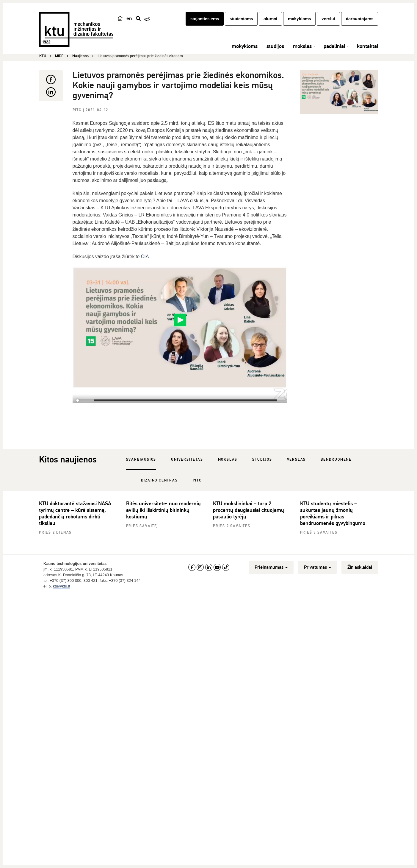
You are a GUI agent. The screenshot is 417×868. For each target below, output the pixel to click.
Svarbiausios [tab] (141, 460)
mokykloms (299, 19)
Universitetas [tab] (187, 460)
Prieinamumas (271, 567)
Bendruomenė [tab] (336, 460)
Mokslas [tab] (228, 460)
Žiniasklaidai (360, 567)
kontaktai (367, 46)
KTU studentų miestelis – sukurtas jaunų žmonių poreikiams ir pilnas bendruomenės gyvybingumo (333, 513)
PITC (78, 110)
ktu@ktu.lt (62, 586)
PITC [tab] (197, 480)
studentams (241, 19)
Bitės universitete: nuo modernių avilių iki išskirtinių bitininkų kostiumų (163, 510)
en (129, 18)
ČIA (145, 257)
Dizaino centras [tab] (159, 480)
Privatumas (318, 567)
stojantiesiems (205, 19)
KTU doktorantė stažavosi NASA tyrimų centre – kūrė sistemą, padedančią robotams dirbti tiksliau (75, 513)
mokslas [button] (302, 46)
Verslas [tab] (297, 460)
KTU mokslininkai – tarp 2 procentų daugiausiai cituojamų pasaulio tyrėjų (249, 510)
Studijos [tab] (262, 460)
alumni (270, 19)
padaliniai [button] (334, 46)
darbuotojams (360, 19)
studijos (275, 46)
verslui (328, 19)
